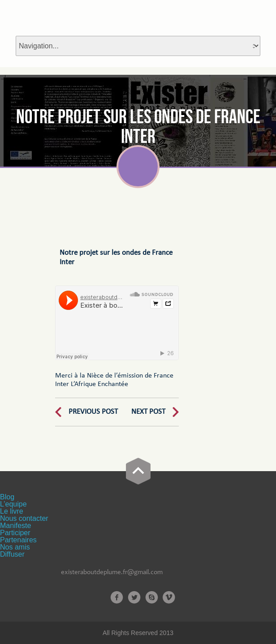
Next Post (148, 412)
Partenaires (18, 540)
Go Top (138, 471)
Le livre (12, 511)
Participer (15, 533)
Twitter (134, 597)
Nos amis (15, 547)
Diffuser (12, 554)
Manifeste (15, 526)
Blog (7, 497)
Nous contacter (24, 518)
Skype (152, 597)
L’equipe (13, 504)
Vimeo (169, 597)
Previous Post (93, 412)
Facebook (117, 597)
